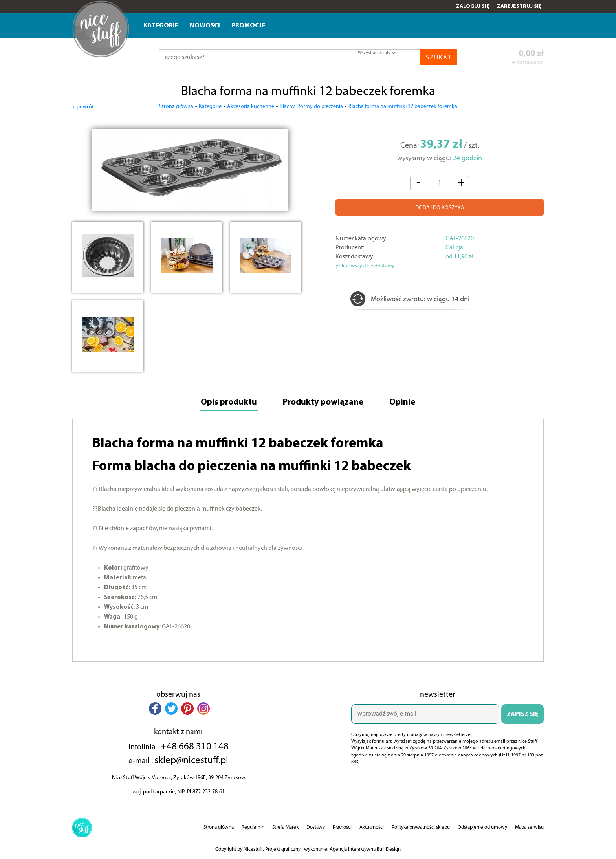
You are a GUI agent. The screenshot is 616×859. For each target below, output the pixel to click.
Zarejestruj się (519, 6)
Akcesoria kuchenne (251, 107)
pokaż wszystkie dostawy (365, 266)
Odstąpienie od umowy (482, 827)
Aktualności (372, 827)
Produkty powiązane (323, 402)
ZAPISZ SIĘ (522, 714)
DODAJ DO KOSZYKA (440, 208)
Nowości (205, 26)
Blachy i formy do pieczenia (311, 107)
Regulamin (253, 827)
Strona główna (176, 107)
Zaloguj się (473, 6)
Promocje (248, 26)
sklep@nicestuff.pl (191, 761)
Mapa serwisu (529, 827)
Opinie (402, 402)
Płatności (342, 827)
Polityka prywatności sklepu (421, 827)
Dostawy (316, 827)
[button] (155, 709)
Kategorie (161, 26)
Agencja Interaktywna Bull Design (365, 849)
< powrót (83, 107)
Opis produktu (229, 402)
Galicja (454, 248)
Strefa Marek (285, 827)
